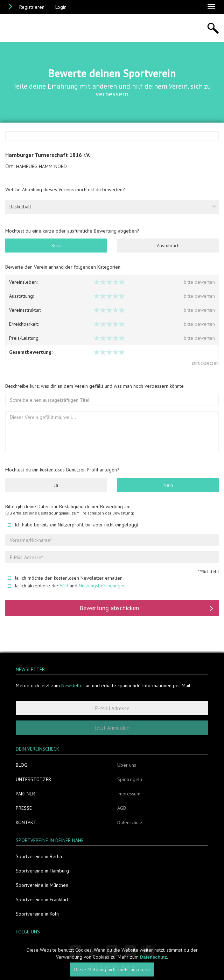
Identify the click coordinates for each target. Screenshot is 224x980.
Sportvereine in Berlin (39, 856)
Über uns (127, 765)
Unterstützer (33, 779)
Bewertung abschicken (146, 609)
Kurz (56, 246)
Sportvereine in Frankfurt (42, 899)
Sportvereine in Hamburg (42, 871)
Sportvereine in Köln (37, 914)
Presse (24, 808)
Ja (56, 486)
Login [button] (61, 7)
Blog (22, 765)
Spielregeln (130, 779)
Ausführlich (168, 246)
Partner (25, 794)
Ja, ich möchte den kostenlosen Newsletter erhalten (65, 579)
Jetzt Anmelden (112, 728)
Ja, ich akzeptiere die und (67, 586)
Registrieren (32, 7)
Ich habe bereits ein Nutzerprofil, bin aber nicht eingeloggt (73, 525)
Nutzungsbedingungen (102, 586)
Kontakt (26, 822)
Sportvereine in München (42, 885)
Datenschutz (130, 822)
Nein (168, 486)
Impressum (129, 794)
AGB (64, 586)
